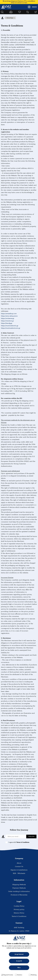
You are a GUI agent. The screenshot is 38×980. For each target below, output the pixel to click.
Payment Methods (19, 888)
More (19, 968)
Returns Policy (19, 913)
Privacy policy (19, 909)
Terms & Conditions (23, 842)
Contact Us (19, 866)
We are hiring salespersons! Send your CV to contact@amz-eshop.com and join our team (19, 2)
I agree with (19, 842)
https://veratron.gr (7, 321)
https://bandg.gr (7, 323)
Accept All (19, 961)
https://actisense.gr (8, 318)
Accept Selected (19, 954)
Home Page (10, 18)
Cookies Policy (19, 906)
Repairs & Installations (19, 870)
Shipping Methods (19, 885)
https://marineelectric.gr (10, 326)
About (19, 863)
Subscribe (31, 836)
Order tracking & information (19, 891)
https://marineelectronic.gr (11, 328)
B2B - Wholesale (19, 873)
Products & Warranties (19, 895)
